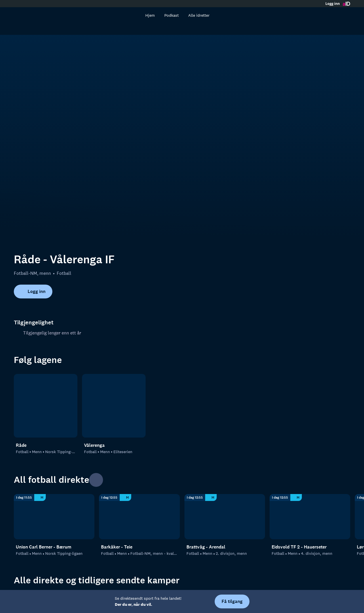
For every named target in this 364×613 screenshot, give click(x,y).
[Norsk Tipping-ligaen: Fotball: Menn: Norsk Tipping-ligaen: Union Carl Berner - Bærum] (54, 423)
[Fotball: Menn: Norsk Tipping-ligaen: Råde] (46, 312)
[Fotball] (54, 522)
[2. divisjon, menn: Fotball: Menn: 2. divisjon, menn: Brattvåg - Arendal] (225, 423)
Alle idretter (206, 15)
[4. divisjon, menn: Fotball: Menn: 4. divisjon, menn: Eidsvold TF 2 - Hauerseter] (310, 423)
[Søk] (142, 15)
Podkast (178, 15)
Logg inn (333, 4)
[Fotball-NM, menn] (139, 522)
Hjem (157, 15)
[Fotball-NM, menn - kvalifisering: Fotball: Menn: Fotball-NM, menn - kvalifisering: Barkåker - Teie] (139, 423)
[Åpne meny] (344, 15)
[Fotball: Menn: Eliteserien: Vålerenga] (114, 312)
